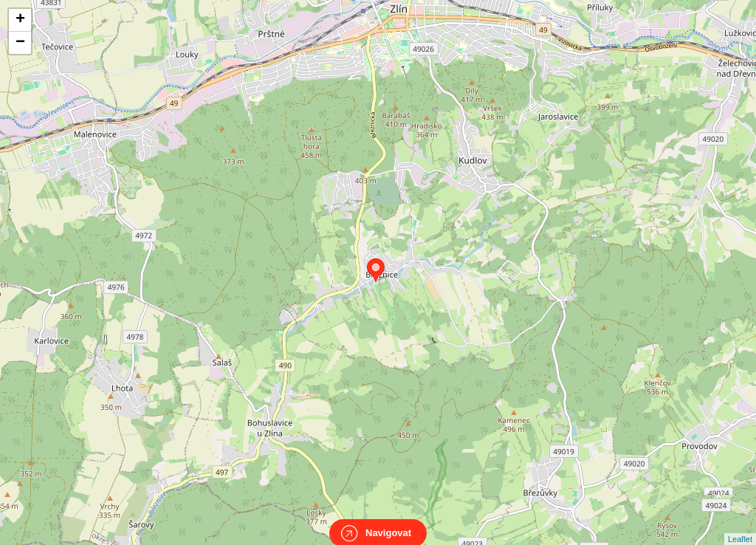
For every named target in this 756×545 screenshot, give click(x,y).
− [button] (20, 43)
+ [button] (20, 20)
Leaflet (740, 526)
